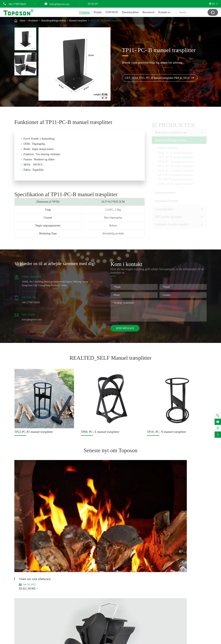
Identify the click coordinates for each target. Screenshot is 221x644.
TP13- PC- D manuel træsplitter (176, 159)
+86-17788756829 (17, 4)
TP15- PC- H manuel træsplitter (176, 164)
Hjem (23, 21)
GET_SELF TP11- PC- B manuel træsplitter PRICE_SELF (160, 78)
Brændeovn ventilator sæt (171, 130)
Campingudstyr (165, 207)
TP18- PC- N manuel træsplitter (176, 168)
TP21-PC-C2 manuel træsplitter (175, 173)
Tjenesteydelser (130, 12)
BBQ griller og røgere (169, 214)
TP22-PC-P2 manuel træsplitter (175, 177)
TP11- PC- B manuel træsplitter (106, 21)
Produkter (85, 12)
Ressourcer (149, 12)
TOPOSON (112, 12)
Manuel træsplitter (78, 21)
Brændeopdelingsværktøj (54, 21)
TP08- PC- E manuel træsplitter (175, 150)
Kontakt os (164, 12)
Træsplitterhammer (165, 190)
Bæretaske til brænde (167, 198)
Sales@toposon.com (59, 4)
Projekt (98, 12)
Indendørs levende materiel (172, 222)
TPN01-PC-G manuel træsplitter (176, 181)
